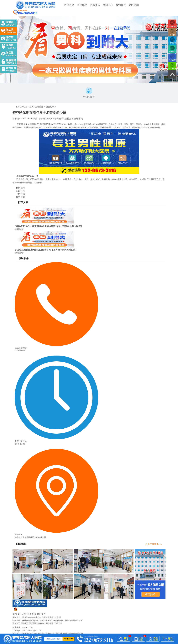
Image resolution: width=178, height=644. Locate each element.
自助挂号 (18, 182)
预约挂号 (114, 5)
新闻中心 (101, 5)
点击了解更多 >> (156, 534)
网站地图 (50, 612)
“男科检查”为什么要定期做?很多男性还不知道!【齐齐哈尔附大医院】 (49, 217)
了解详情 (18, 185)
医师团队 (88, 5)
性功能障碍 (89, 86)
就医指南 (127, 5)
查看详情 (19, 220)
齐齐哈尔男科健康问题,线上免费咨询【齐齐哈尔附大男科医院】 (46, 240)
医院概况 (75, 5)
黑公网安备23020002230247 (29, 600)
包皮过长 (48, 100)
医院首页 (62, 5)
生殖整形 (38, 100)
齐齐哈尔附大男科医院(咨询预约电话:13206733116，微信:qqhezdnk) (46, 117)
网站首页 (16, 612)
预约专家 (18, 188)
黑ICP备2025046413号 (33, 603)
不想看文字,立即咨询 (71, 112)
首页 (31, 100)
